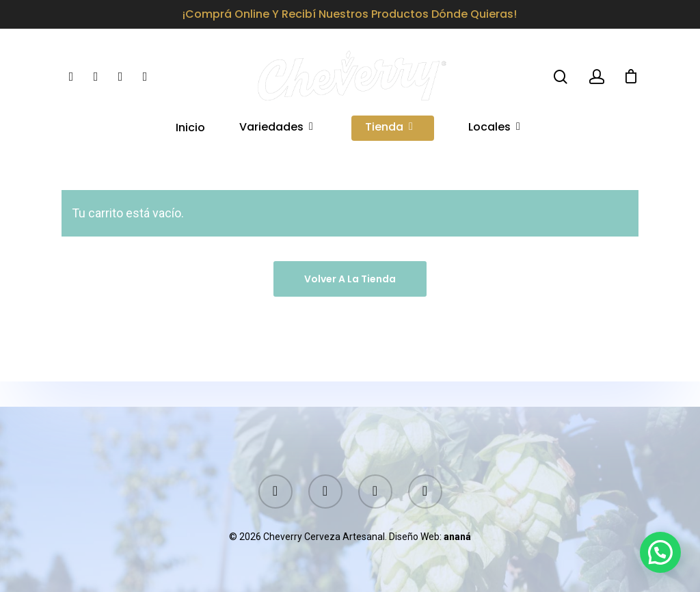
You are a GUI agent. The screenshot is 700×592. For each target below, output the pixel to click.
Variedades (277, 142)
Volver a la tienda (350, 279)
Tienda (390, 142)
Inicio (190, 142)
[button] (660, 552)
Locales (495, 142)
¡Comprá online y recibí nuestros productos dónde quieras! (350, 14)
